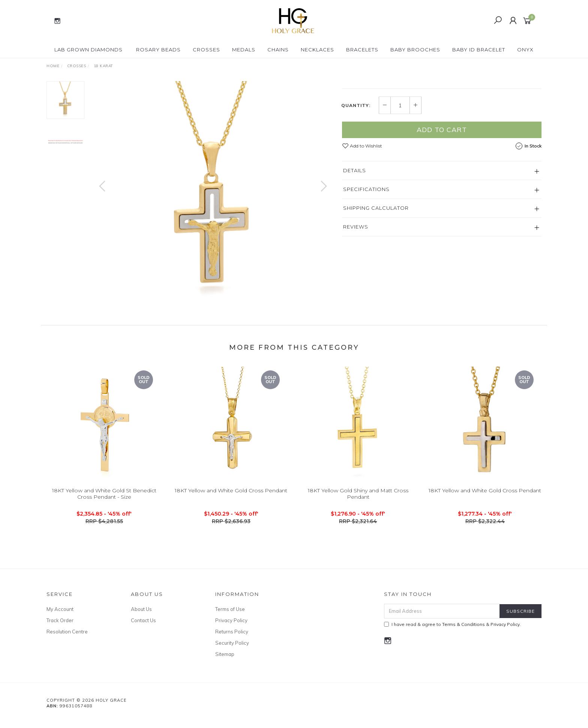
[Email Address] (442, 619)
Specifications (366, 259)
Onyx (525, 50)
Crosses (206, 50)
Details (355, 240)
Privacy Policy (231, 628)
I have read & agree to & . (452, 632)
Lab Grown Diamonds (88, 50)
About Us (141, 617)
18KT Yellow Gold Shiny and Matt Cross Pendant (358, 509)
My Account (60, 617)
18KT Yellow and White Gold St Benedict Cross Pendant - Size (104, 509)
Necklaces (317, 50)
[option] (213, 194)
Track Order (60, 628)
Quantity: (356, 175)
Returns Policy (232, 639)
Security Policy (232, 650)
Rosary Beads (158, 50)
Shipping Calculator (376, 278)
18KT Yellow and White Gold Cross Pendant (231, 506)
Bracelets (362, 50)
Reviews (356, 296)
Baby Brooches (415, 50)
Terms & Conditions (463, 632)
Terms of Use (230, 617)
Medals (244, 50)
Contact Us (143, 628)
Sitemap (225, 662)
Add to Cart (442, 199)
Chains (278, 50)
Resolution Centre (67, 639)
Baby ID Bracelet (479, 50)
